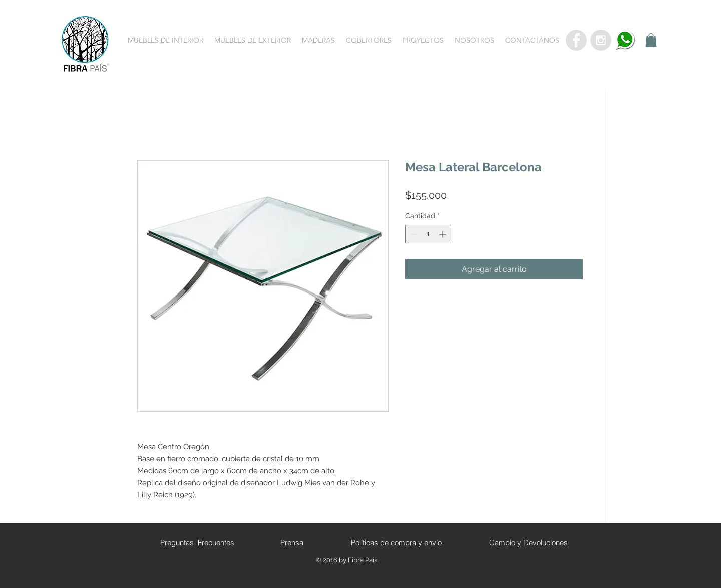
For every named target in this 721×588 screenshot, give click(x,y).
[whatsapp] (625, 40)
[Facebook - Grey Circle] (576, 40)
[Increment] (443, 234)
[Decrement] (413, 234)
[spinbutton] (428, 234)
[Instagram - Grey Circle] (601, 40)
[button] (165, 40)
